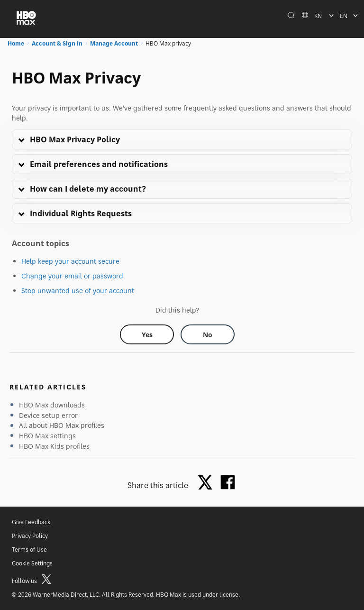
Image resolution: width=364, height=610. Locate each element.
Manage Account (114, 43)
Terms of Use (29, 550)
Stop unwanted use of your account (78, 291)
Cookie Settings (32, 563)
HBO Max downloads (52, 405)
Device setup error (48, 415)
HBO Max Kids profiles (54, 446)
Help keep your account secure (70, 261)
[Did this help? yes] (147, 334)
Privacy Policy (30, 536)
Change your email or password (72, 276)
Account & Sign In (57, 43)
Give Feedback (31, 522)
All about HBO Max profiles (62, 425)
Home (16, 43)
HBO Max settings (47, 436)
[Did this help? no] (208, 334)
